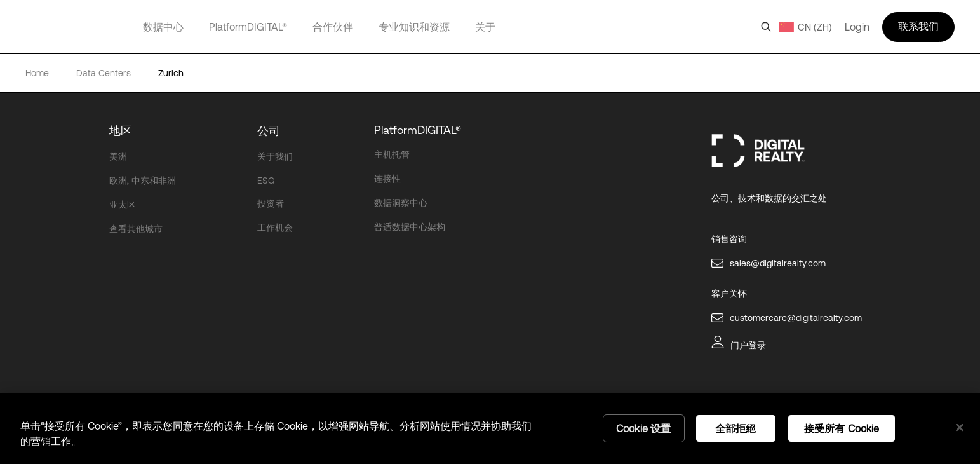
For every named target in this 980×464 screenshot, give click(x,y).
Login (857, 27)
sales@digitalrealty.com (778, 263)
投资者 (271, 203)
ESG (266, 181)
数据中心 (163, 27)
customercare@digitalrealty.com (796, 318)
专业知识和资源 (414, 27)
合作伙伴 (333, 27)
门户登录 (748, 345)
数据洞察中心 (401, 203)
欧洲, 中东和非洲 (143, 181)
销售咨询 (729, 239)
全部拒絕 (736, 428)
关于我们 (275, 156)
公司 (269, 131)
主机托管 (392, 154)
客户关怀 (729, 294)
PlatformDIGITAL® (248, 27)
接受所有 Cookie (842, 428)
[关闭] (960, 428)
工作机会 (275, 228)
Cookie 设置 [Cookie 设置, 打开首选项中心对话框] (643, 428)
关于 (485, 27)
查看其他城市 (136, 229)
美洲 (118, 156)
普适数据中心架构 (410, 227)
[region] (490, 428)
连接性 (387, 179)
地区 (121, 131)
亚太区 (123, 205)
